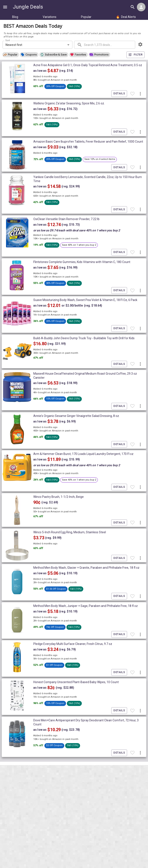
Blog (15, 17)
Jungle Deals (28, 7)
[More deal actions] (140, 94)
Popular (86, 17)
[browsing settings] (140, 44)
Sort (8, 41)
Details (119, 94)
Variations (50, 17)
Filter (136, 55)
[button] (11, 55)
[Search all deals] (133, 7)
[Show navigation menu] (5, 7)
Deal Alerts (126, 17)
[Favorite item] (132, 94)
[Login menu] (141, 7)
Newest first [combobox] (14, 45)
